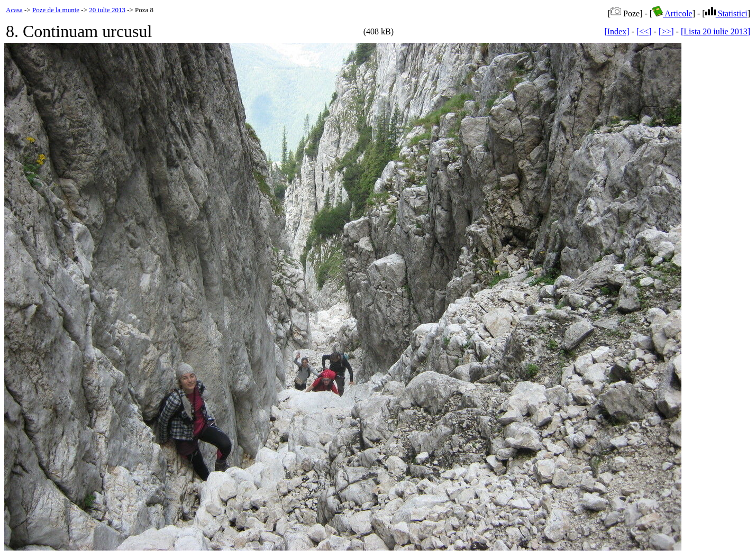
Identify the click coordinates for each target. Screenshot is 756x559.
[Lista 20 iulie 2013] (716, 31)
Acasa (14, 10)
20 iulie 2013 (107, 10)
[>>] (666, 31)
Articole (672, 13)
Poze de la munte (56, 10)
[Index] (617, 31)
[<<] (644, 31)
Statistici (726, 13)
